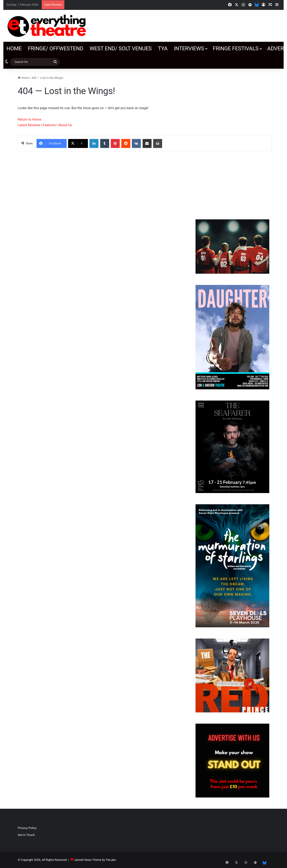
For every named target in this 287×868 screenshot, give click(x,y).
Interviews (189, 48)
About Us (65, 125)
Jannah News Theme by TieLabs (95, 860)
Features (49, 125)
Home (14, 48)
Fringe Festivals (236, 48)
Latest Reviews (29, 125)
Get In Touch (26, 835)
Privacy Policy (27, 828)
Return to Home (29, 119)
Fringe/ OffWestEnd (55, 48)
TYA (163, 48)
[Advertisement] (232, 180)
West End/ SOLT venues (121, 48)
